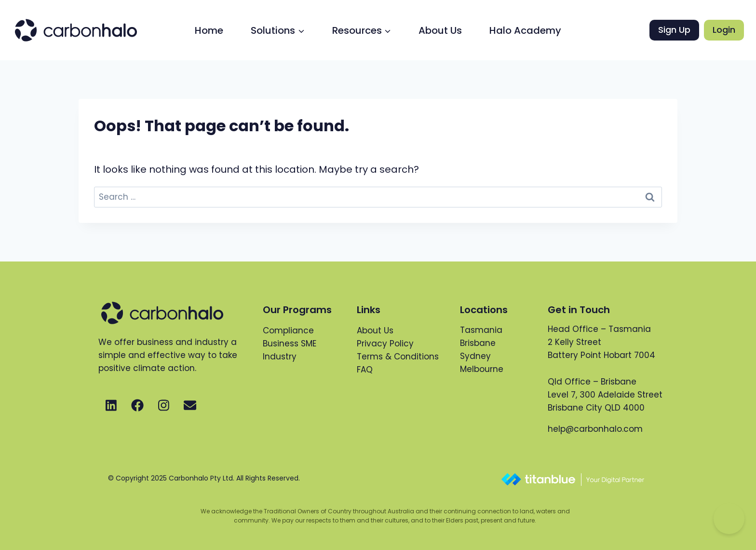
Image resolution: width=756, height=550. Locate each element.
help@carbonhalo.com (595, 429)
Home (209, 30)
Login (724, 30)
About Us (440, 30)
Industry (280, 357)
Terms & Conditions (398, 357)
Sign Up (674, 30)
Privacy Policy (385, 344)
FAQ (365, 370)
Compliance (288, 330)
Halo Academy (525, 30)
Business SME (290, 344)
